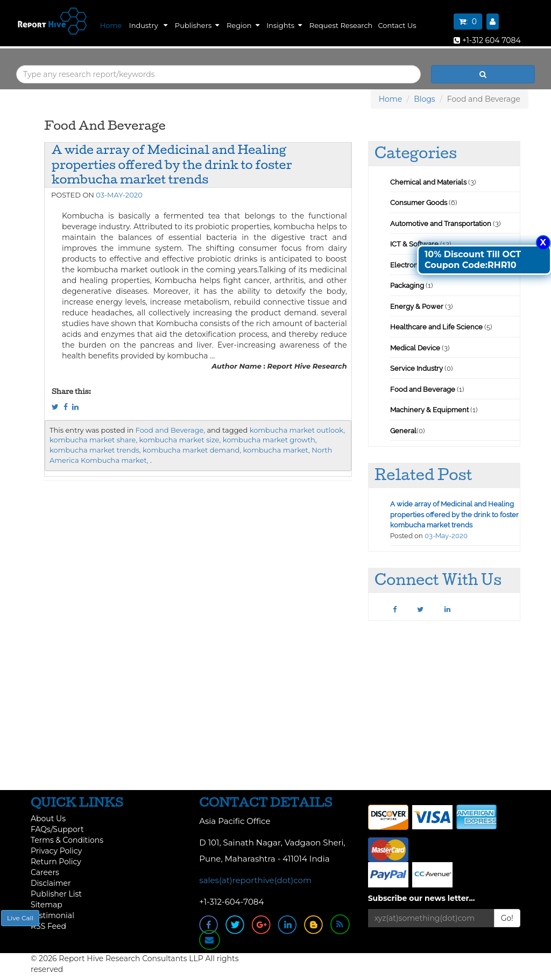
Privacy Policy (56, 851)
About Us (48, 819)
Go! (507, 918)
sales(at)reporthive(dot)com (255, 880)
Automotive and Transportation (441, 224)
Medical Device (415, 348)
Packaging (407, 285)
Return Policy (56, 862)
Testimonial (52, 915)
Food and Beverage (423, 389)
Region (243, 25)
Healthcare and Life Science (437, 327)
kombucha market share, (93, 440)
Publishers (197, 25)
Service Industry (416, 368)
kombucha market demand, (192, 450)
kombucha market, (277, 450)
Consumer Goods (419, 203)
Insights (284, 25)
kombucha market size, (180, 440)
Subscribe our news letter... (422, 898)
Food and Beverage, (170, 430)
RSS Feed (48, 926)
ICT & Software (414, 244)
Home (111, 25)
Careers (45, 872)
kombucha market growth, (270, 440)
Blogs (425, 99)
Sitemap (47, 905)
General (403, 431)
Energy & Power (417, 306)
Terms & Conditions (67, 840)
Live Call (20, 918)
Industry (148, 25)
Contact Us (397, 25)
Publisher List (56, 894)
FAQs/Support (57, 829)
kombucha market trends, (95, 450)
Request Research (341, 25)
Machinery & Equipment (429, 410)
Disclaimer (51, 883)
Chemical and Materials (429, 182)
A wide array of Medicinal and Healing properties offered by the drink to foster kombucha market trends (172, 164)
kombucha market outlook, (297, 430)
